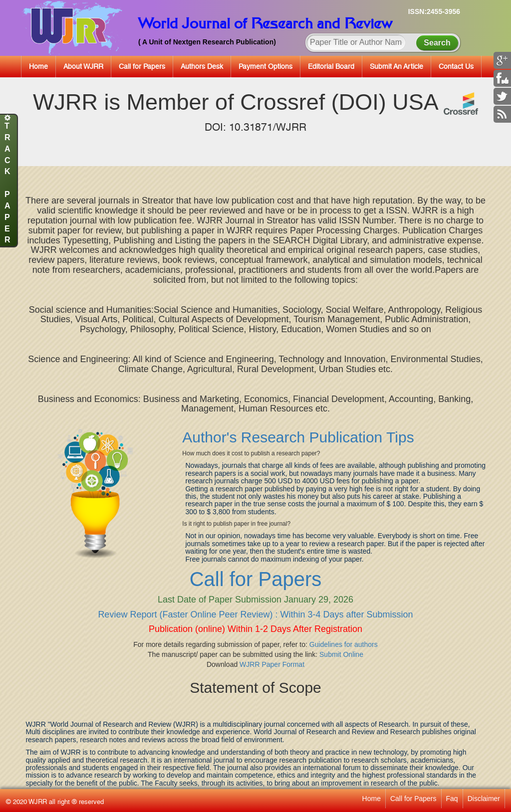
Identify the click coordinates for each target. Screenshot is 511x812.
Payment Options (265, 66)
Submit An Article (396, 66)
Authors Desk (202, 66)
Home (38, 66)
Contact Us (456, 66)
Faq (452, 799)
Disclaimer (484, 799)
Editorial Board (331, 66)
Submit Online (341, 654)
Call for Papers (142, 66)
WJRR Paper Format (272, 664)
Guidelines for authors (344, 644)
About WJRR (83, 66)
